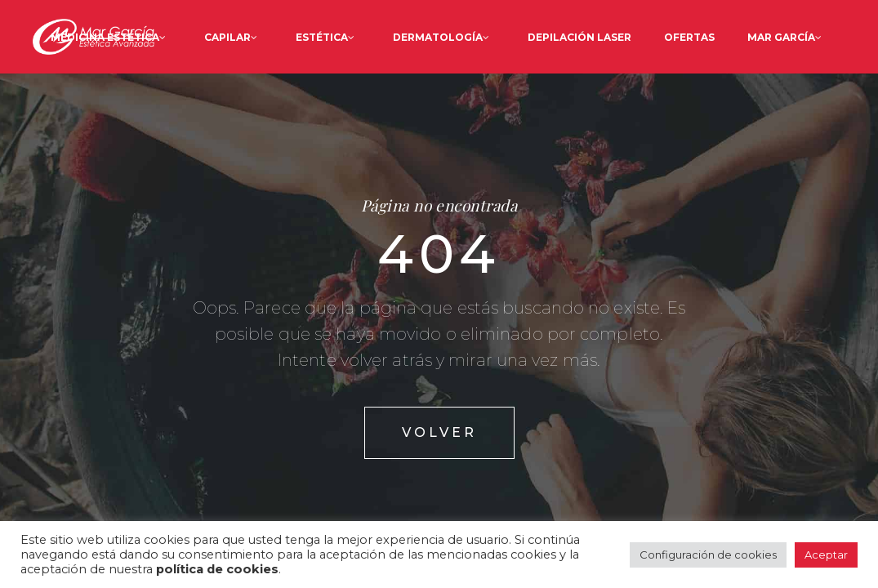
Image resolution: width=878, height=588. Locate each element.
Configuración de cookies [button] (708, 555)
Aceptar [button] (826, 555)
